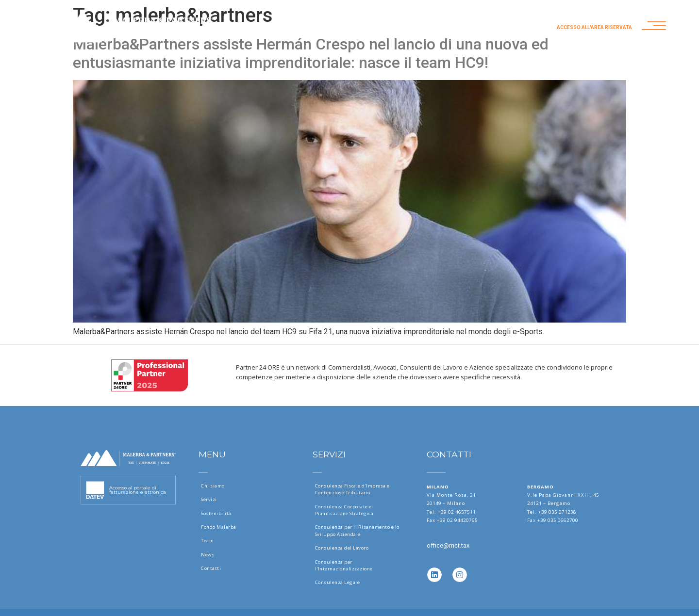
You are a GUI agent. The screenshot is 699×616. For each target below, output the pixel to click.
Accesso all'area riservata (594, 27)
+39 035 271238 (557, 512)
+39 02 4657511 (457, 512)
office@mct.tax (448, 545)
